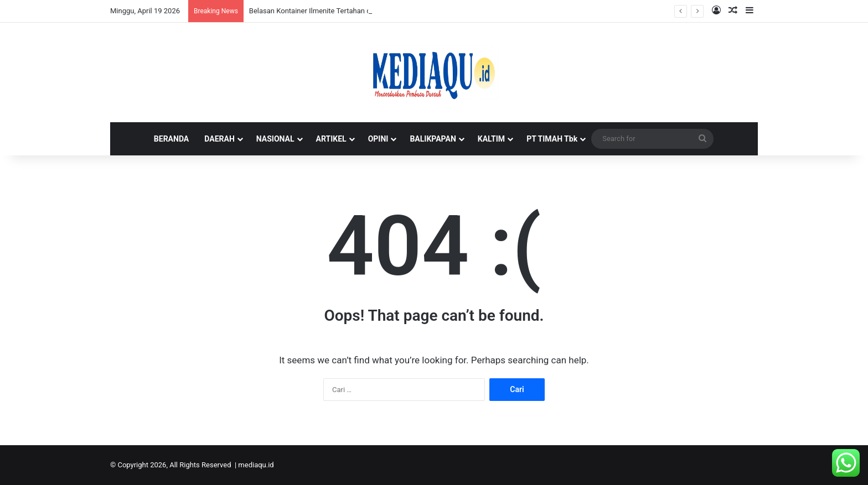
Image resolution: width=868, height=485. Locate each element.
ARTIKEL (331, 139)
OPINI (378, 139)
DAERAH (219, 139)
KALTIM (491, 139)
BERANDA (171, 139)
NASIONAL (275, 139)
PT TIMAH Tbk (552, 139)
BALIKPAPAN (433, 139)
